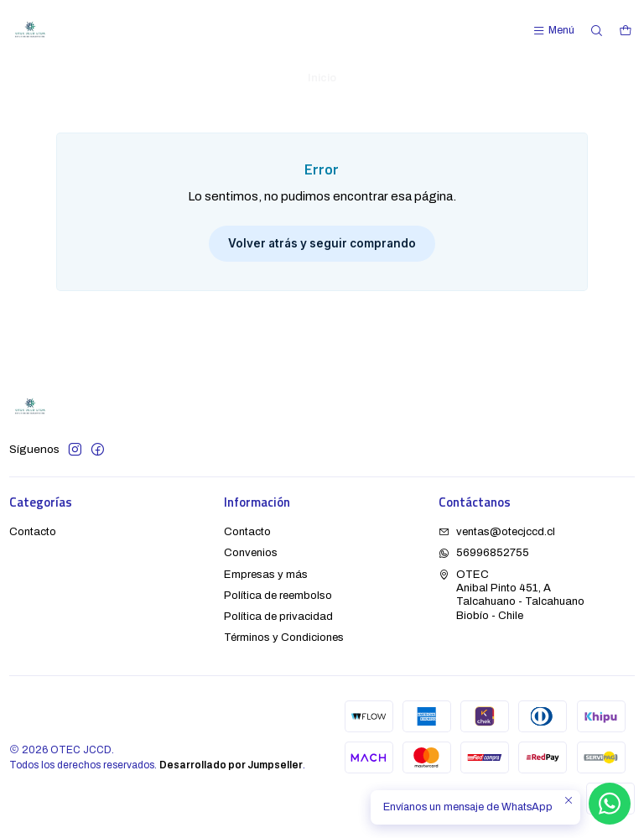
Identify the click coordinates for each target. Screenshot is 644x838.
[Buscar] (597, 31)
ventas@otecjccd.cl (497, 531)
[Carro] (625, 31)
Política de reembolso (278, 595)
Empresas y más (266, 574)
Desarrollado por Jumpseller (231, 765)
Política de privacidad (278, 616)
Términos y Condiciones (284, 637)
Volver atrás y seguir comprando (322, 243)
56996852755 (484, 552)
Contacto (33, 531)
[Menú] (553, 31)
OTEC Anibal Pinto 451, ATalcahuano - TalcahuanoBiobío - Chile (512, 595)
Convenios (251, 552)
